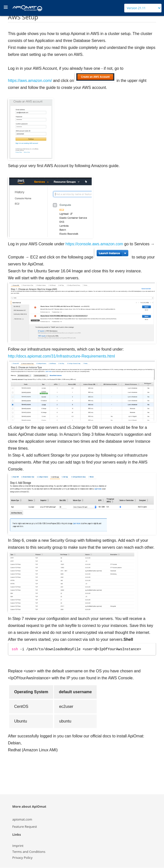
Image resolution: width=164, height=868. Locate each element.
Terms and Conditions (29, 852)
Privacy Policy (22, 858)
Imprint (18, 846)
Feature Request (25, 827)
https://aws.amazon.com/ (30, 81)
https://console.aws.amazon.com (94, 244)
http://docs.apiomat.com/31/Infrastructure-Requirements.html (61, 356)
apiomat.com (22, 820)
